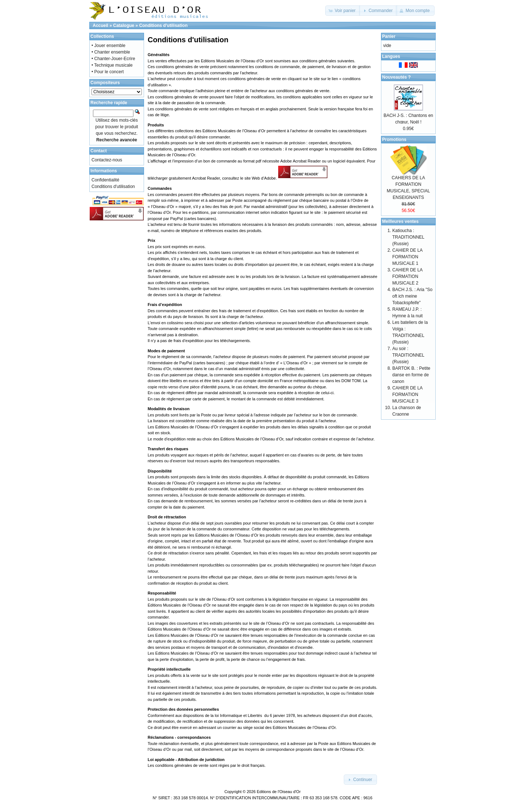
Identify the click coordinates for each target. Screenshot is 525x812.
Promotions (394, 140)
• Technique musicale (112, 65)
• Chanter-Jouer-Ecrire (113, 59)
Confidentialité (105, 180)
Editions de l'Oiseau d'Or (279, 792)
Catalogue (124, 26)
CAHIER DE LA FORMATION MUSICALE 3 (407, 395)
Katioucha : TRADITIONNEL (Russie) (408, 237)
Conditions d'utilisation (164, 26)
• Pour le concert (108, 72)
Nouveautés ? (396, 77)
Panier (389, 36)
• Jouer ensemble (108, 46)
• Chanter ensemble (111, 52)
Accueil (100, 26)
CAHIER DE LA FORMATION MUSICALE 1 (407, 257)
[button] (343, 11)
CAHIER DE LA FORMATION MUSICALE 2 (407, 276)
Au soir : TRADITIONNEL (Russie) (408, 355)
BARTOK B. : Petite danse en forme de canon (411, 375)
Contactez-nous (107, 160)
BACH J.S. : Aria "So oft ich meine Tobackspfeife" (412, 296)
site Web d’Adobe (260, 179)
